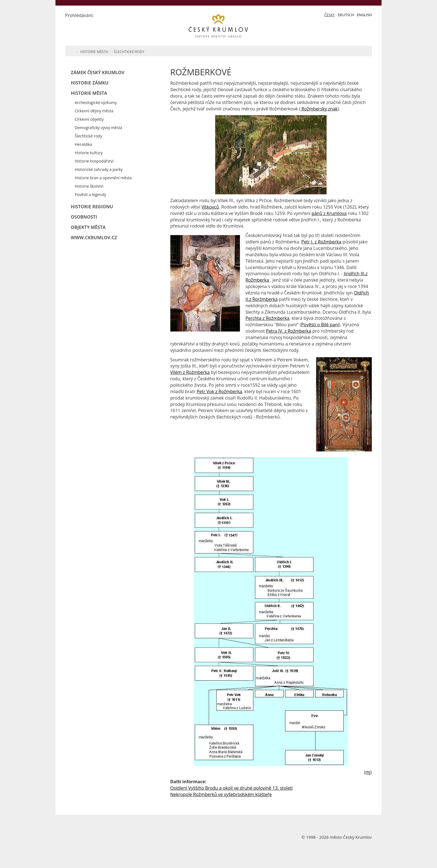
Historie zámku (90, 83)
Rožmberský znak (319, 109)
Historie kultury (89, 153)
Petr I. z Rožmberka (321, 242)
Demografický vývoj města (98, 128)
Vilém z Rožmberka (190, 372)
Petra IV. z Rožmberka (288, 331)
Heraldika (83, 144)
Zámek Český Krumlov (98, 72)
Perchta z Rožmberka (267, 318)
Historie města (94, 52)
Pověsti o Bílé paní (320, 325)
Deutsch (346, 15)
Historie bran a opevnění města (103, 178)
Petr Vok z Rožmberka (219, 391)
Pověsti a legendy (90, 194)
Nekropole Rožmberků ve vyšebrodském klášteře (221, 794)
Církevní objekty (89, 119)
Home (71, 51)
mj (368, 772)
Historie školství (89, 186)
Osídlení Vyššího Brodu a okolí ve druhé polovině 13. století (231, 788)
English (364, 15)
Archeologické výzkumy (96, 102)
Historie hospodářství (94, 161)
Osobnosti (84, 217)
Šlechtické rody (129, 52)
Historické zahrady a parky (99, 169)
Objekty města (88, 227)
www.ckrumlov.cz (94, 238)
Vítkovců (210, 207)
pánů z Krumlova (329, 213)
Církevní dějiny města (94, 111)
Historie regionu (92, 207)
